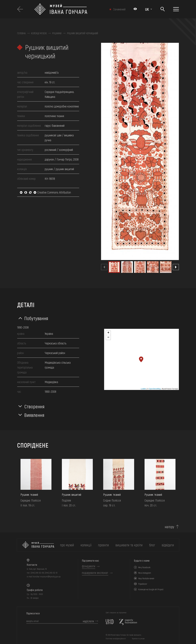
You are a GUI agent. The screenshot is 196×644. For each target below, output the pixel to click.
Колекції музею (39, 33)
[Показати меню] (176, 9)
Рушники (57, 33)
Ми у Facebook (144, 567)
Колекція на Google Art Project (151, 589)
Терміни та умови (138, 638)
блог (152, 545)
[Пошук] (163, 9)
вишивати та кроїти (129, 545)
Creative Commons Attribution (45, 192)
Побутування (36, 318)
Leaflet (143, 389)
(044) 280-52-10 (51, 573)
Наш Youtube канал (146, 578)
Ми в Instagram (145, 573)
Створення (34, 406)
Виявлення (34, 415)
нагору (170, 527)
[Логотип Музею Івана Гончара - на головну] (70, 9)
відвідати (168, 545)
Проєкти (103, 545)
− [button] (108, 338)
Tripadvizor (143, 584)
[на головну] (38, 545)
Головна (21, 33)
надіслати (88, 621)
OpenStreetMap (155, 389)
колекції (86, 545)
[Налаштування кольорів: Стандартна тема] (135, 9)
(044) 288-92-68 (37, 573)
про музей (67, 545)
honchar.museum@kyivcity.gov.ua (47, 577)
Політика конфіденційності (116, 638)
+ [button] (108, 333)
